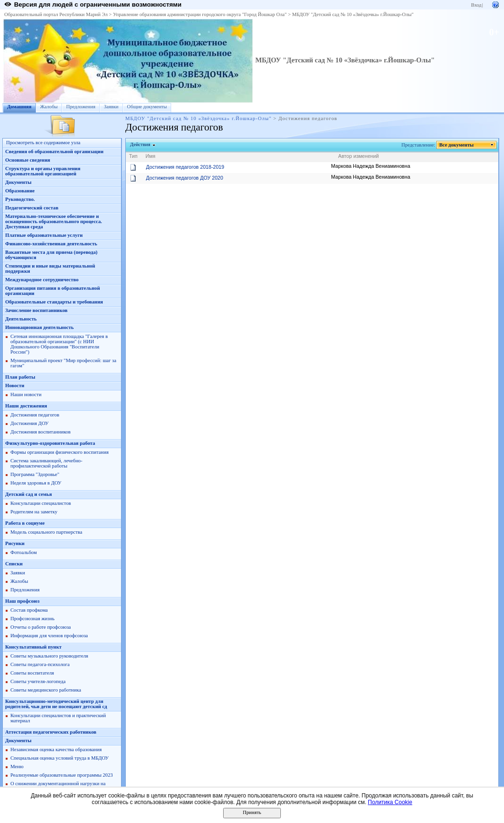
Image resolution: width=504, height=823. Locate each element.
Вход (476, 5)
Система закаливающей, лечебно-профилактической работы (46, 463)
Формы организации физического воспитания (60, 452)
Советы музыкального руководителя (49, 656)
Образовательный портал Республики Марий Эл (56, 14)
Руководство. (20, 199)
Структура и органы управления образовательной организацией (43, 171)
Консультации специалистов (41, 503)
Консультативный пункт (33, 647)
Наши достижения (26, 406)
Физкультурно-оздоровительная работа (50, 443)
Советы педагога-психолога (40, 664)
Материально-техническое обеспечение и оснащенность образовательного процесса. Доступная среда (54, 221)
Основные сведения (28, 160)
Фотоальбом (24, 552)
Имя (151, 156)
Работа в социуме (25, 523)
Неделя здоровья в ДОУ (36, 483)
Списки (14, 564)
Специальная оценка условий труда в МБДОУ (60, 758)
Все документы (457, 145)
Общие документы (147, 107)
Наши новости (26, 394)
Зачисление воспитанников (36, 310)
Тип (133, 156)
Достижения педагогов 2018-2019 (185, 167)
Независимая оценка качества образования (56, 749)
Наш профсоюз (22, 601)
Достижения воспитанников (40, 432)
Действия (140, 144)
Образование (20, 191)
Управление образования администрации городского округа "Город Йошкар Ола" (200, 14)
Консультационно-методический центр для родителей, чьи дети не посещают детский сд (56, 704)
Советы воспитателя (32, 673)
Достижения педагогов (35, 415)
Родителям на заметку (34, 512)
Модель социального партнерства (46, 532)
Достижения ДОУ (30, 423)
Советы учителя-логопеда (38, 681)
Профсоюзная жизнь (32, 619)
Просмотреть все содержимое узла (43, 143)
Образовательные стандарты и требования (54, 302)
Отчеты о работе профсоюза (41, 627)
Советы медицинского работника (46, 690)
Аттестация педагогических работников (51, 732)
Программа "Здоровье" (35, 474)
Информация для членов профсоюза (49, 636)
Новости (15, 386)
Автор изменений (358, 156)
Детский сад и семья (29, 494)
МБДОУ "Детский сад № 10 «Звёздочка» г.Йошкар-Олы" (353, 14)
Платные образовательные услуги (44, 235)
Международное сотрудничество (42, 280)
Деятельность (21, 319)
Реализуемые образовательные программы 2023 (62, 775)
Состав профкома (29, 610)
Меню (17, 767)
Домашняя (19, 107)
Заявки (111, 107)
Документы (18, 182)
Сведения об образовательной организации (54, 152)
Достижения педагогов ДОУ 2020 (185, 178)
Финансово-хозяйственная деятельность (51, 244)
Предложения (81, 107)
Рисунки (15, 543)
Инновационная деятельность (39, 327)
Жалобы (49, 107)
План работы (20, 377)
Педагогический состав (32, 208)
